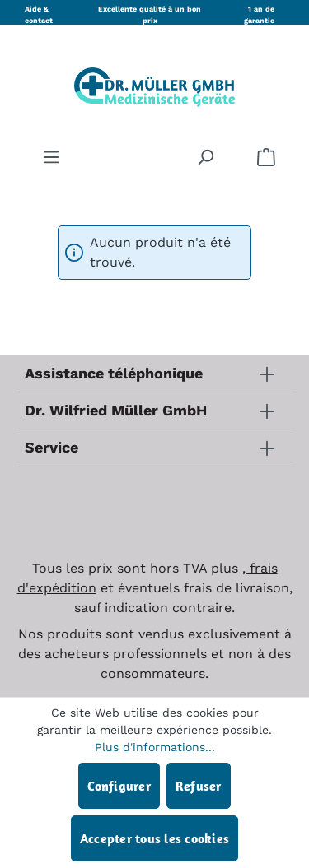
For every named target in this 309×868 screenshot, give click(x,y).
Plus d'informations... (155, 747)
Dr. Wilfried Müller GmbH (116, 410)
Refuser (199, 786)
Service (51, 447)
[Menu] (51, 156)
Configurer (119, 786)
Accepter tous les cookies (154, 838)
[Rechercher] (205, 156)
